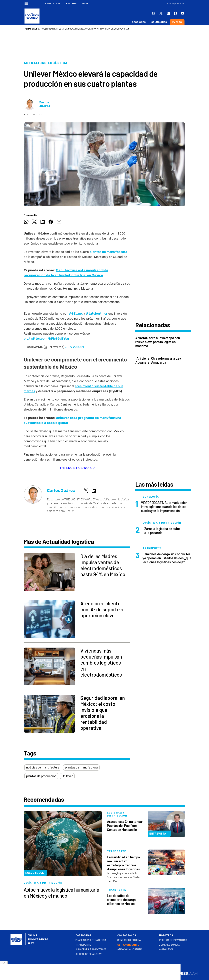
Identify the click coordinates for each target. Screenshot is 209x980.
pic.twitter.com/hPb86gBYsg (46, 339)
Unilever (67, 776)
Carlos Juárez (45, 104)
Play (85, 4)
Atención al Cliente (130, 950)
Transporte (83, 945)
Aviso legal (166, 950)
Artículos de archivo (89, 954)
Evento (177, 22)
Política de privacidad (173, 940)
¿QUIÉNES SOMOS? (170, 945)
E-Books (71, 4)
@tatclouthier (97, 314)
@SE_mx (76, 314)
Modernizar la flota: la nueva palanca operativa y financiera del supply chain (85, 29)
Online (32, 936)
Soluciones (159, 22)
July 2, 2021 (75, 347)
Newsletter (53, 4)
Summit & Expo (38, 940)
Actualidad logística (46, 63)
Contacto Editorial (130, 940)
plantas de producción (41, 776)
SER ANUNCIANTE (128, 945)
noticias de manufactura (43, 767)
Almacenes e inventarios (91, 950)
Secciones (139, 22)
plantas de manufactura (108, 252)
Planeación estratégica (91, 940)
